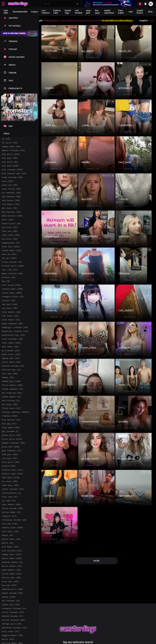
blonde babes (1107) (12, 264)
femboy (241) (8, 405)
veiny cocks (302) (11, 247)
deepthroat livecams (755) (15, 354)
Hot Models (79, 12)
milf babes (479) (10, 594)
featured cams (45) (11, 397)
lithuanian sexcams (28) (14, 564)
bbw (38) (6, 298)
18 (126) (6, 139)
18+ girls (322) (10, 144)
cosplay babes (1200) (12, 307)
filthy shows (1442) (12, 624)
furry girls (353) (11, 500)
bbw (150, 12)
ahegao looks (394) (11, 148)
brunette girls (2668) (13, 281)
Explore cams (57, 12)
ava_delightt (40, 21)
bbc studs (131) (10, 217)
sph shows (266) (10, 435)
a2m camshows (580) (11, 204)
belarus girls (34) (11, 234)
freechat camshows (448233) (16, 444)
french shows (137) (11, 440)
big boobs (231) (10, 238)
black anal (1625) (11, 259)
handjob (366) (9, 504)
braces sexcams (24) (12, 277)
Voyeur (34, 12)
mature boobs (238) (11, 586)
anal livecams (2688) (12, 174)
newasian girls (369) (12, 642)
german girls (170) (11, 470)
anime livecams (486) (12, 182)
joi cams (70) (9, 543)
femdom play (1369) (11, 410)
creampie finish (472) (13, 315)
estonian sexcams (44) (13, 393)
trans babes (121, 12)
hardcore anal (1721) (12, 508)
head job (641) (9, 268)
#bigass (133, 21)
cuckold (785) (9, 320)
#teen (126, 21)
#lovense (119, 21)
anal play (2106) (10, 169)
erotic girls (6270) (12, 474)
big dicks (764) (10, 251)
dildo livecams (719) (12, 362)
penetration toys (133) (13, 358)
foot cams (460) (10, 401)
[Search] (59, 4)
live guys (97, 12)
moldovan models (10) (12, 612)
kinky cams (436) (10, 633)
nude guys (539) (10, 491)
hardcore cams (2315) (12, 513)
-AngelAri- (147, 21)
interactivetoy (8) (11, 534)
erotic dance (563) (11, 388)
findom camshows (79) (12, 418)
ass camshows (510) (11, 199)
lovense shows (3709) (12, 573)
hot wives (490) (10, 521)
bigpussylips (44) (11, 255)
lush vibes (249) (10, 577)
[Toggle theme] (146, 4)
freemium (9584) (10, 448)
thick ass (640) (10, 242)
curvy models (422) (11, 332)
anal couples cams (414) (14, 178)
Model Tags (68, 12)
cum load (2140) (10, 324)
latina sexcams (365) (12, 551)
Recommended (20, 12)
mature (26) (8, 590)
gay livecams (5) (10, 466)
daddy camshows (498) (12, 345)
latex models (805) (11, 547)
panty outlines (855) (12, 290)
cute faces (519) (10, 337)
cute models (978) (11, 212)
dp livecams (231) (11, 375)
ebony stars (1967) (11, 380)
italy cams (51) (10, 539)
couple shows (140, 12)
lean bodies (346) (11, 208)
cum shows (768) (10, 328)
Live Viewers (46, 12)
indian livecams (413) (13, 530)
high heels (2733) (11, 517)
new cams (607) (9, 637)
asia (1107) (8, 186)
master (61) (8, 581)
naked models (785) (11, 620)
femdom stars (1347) (12, 603)
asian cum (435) (10, 191)
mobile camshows (109, 12)
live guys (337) (10, 496)
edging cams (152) (11, 384)
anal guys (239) (10, 161)
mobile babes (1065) (12, 607)
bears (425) (8, 229)
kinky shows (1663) (11, 367)
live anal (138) (10, 569)
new (131, 12)
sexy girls (88, 12)
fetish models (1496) (12, 414)
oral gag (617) (9, 457)
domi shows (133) (10, 371)
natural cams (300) (11, 629)
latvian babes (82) (11, 556)
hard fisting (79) (11, 431)
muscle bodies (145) (12, 616)
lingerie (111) (9, 560)
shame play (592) (10, 526)
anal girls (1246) (11, 156)
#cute (108, 21)
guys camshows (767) (12, 487)
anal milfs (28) (10, 165)
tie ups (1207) (9, 272)
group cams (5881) (11, 483)
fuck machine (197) (11, 453)
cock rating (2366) (11, 302)
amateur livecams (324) (13, 152)
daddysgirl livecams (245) (15, 350)
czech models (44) (11, 341)
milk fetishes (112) (12, 599)
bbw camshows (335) (11, 221)
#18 (113, 21)
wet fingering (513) (12, 423)
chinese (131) (9, 294)
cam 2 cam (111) (10, 285)
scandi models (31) (11, 427)
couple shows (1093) (12, 311)
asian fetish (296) (11, 195)
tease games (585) (11, 461)
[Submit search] (77, 4)
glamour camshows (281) (13, 478)
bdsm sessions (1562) (12, 225)
